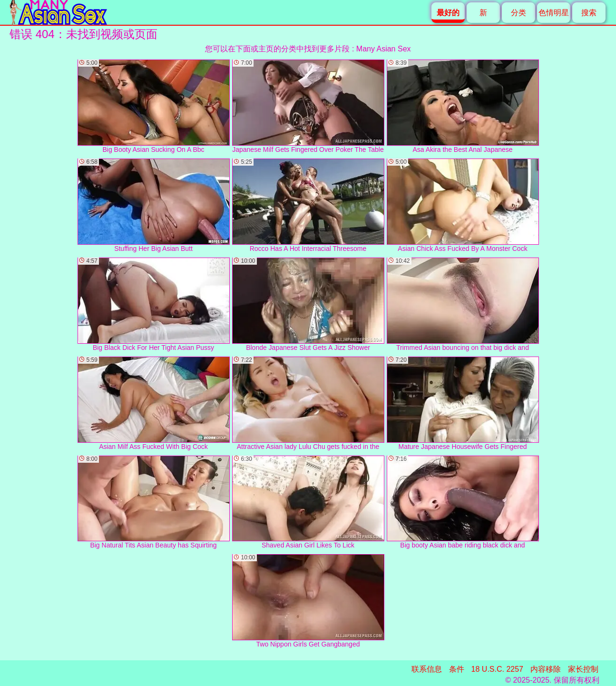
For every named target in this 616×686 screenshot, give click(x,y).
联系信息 (427, 669)
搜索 (589, 13)
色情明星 (554, 13)
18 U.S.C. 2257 (497, 669)
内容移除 (546, 669)
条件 (457, 669)
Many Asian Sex (384, 49)
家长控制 (583, 669)
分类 (518, 13)
